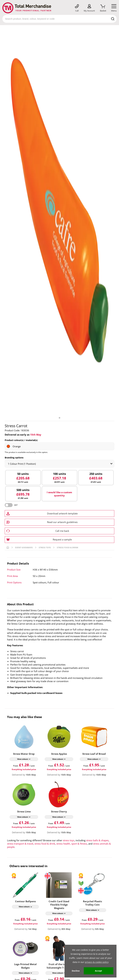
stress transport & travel (20, 844)
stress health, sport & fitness (72, 844)
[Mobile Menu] (114, 8)
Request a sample (62, 539)
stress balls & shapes (97, 840)
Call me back (62, 531)
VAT (16, 505)
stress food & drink (45, 844)
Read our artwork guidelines (62, 522)
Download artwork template (62, 513)
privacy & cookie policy (97, 962)
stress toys (69, 840)
